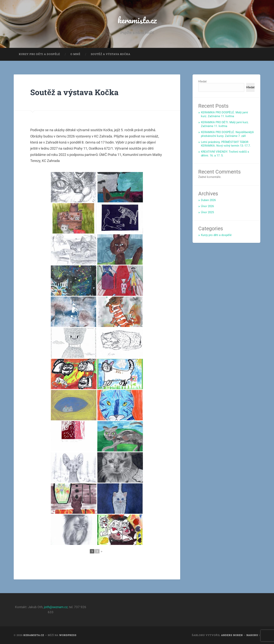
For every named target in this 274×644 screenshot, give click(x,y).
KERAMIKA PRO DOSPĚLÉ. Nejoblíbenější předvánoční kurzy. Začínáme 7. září (227, 134)
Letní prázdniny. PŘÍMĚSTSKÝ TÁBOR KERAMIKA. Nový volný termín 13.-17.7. (226, 144)
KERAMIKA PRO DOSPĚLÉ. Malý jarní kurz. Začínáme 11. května (224, 114)
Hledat (202, 82)
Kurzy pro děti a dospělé (39, 54)
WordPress (68, 635)
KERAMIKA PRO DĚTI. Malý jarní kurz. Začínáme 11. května (225, 124)
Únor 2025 (207, 212)
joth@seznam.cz (56, 607)
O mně (75, 54)
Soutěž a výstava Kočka (111, 54)
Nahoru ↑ (253, 635)
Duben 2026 (208, 200)
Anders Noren (232, 635)
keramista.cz (137, 20)
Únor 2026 (207, 206)
